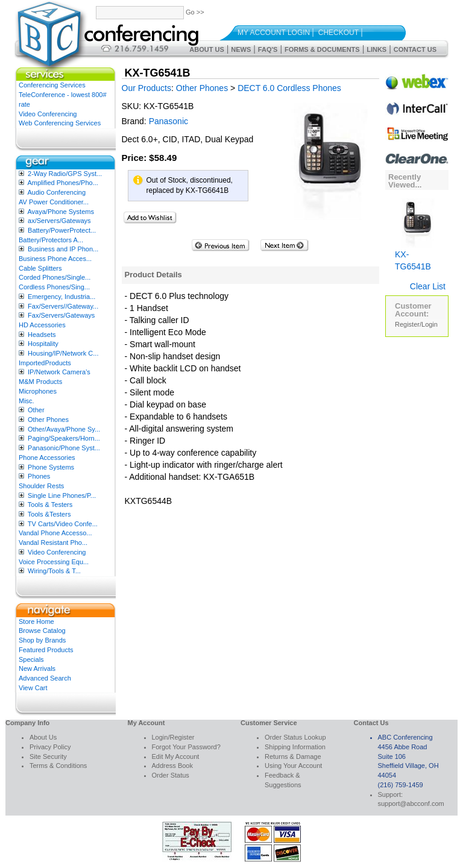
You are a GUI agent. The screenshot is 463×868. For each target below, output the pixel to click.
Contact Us (415, 49)
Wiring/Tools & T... (54, 571)
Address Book (172, 766)
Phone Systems (51, 467)
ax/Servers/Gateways (59, 221)
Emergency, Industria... (61, 297)
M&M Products (40, 382)
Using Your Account (293, 766)
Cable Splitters (40, 268)
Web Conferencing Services (60, 123)
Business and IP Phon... (63, 249)
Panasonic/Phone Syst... (64, 448)
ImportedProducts (45, 363)
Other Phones (48, 420)
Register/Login (416, 324)
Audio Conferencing (56, 192)
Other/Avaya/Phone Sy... (64, 429)
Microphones (38, 391)
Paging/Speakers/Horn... (64, 438)
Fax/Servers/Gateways (61, 315)
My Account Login (274, 33)
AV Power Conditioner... (54, 202)
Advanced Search (45, 678)
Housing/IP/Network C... (63, 353)
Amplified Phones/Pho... (62, 183)
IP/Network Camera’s (59, 372)
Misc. (27, 401)
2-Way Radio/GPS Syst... (65, 174)
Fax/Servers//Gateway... (63, 306)
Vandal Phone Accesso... (55, 533)
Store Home (36, 621)
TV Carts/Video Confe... (63, 524)
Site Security (48, 756)
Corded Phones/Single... (55, 277)
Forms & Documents (322, 49)
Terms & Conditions (58, 766)
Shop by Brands (42, 640)
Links (376, 49)
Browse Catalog (42, 631)
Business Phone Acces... (55, 259)
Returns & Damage (293, 756)
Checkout (339, 33)
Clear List (428, 286)
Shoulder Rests (41, 486)
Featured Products (46, 650)
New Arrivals (37, 668)
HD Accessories (42, 325)
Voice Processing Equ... (54, 562)
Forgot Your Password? (186, 747)
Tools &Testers (49, 514)
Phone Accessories (47, 458)
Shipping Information (295, 747)
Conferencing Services (52, 85)
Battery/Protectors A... (51, 240)
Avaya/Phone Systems (60, 212)
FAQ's (268, 49)
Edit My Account (176, 756)
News (241, 49)
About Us (206, 49)
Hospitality (43, 344)
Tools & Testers (50, 505)
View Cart (33, 688)
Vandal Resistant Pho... (53, 542)
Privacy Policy (50, 747)
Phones (39, 476)
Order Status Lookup (295, 737)
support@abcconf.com (411, 804)
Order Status (171, 775)
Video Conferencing (48, 114)
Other (36, 410)
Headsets (42, 335)
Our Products (146, 88)
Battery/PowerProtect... (62, 230)
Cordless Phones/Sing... (54, 287)
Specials (31, 659)
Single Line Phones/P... (62, 495)
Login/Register (173, 737)
